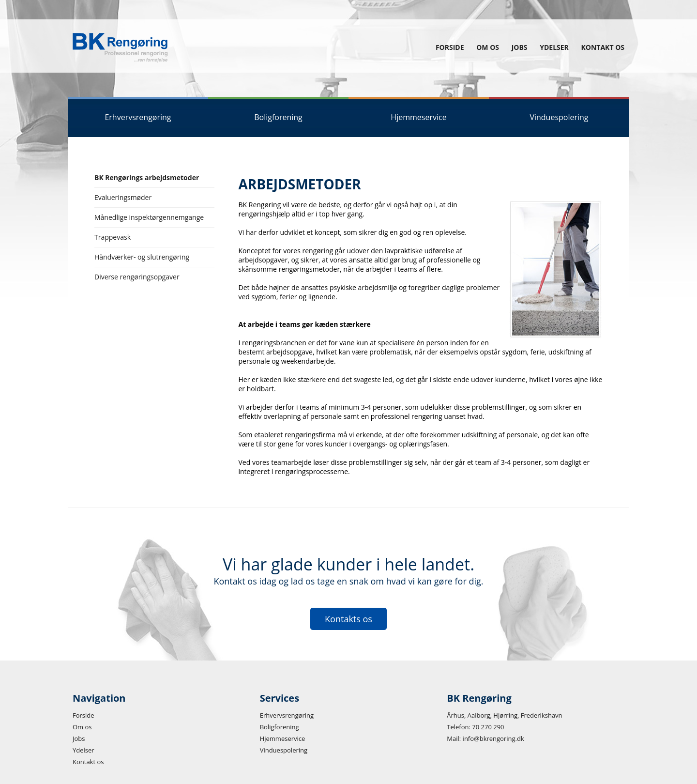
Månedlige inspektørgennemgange (149, 217)
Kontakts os (348, 619)
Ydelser (554, 47)
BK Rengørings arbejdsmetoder (147, 177)
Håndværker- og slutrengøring (142, 257)
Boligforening (280, 727)
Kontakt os (603, 47)
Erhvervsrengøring (287, 715)
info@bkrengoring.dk (493, 738)
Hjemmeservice (283, 738)
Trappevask (113, 237)
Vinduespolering (284, 750)
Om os (488, 47)
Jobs (520, 47)
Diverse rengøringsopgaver (137, 277)
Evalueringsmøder (123, 197)
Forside (450, 47)
